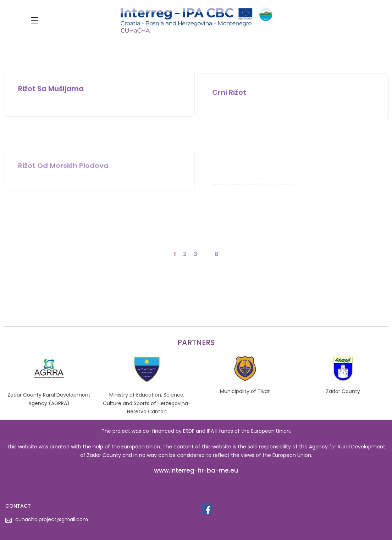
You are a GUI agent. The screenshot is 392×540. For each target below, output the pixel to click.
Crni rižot (229, 102)
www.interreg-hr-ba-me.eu (196, 470)
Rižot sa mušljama (51, 92)
